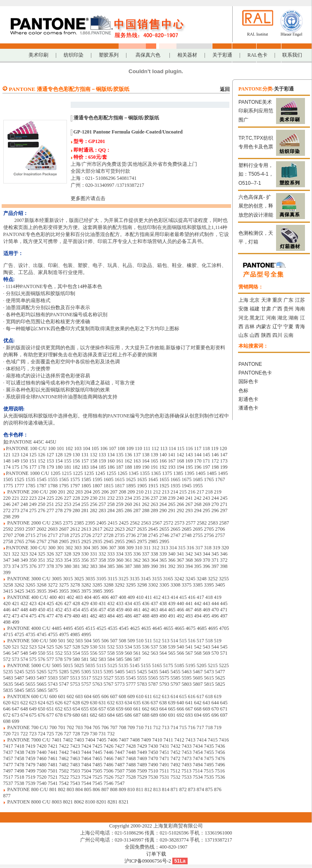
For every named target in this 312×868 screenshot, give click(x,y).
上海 (243, 300)
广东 (288, 300)
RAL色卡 (257, 55)
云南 (288, 335)
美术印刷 (38, 55)
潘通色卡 (248, 408)
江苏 (300, 300)
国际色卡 (248, 382)
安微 (243, 309)
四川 (277, 335)
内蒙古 (264, 327)
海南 (300, 309)
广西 (277, 309)
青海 (300, 327)
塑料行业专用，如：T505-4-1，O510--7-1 (256, 174)
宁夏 (288, 327)
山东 (243, 335)
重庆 (277, 300)
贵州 (288, 309)
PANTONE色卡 (255, 373)
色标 (243, 391)
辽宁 (277, 327)
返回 (225, 89)
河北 (243, 318)
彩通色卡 (248, 399)
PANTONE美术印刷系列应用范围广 (256, 111)
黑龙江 (257, 318)
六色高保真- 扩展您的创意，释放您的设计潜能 (256, 206)
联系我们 (292, 55)
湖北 (282, 318)
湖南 (293, 318)
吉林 (250, 327)
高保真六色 (148, 55)
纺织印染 (74, 55)
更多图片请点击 (88, 198)
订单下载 (156, 854)
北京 (255, 300)
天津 (266, 300)
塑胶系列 (109, 55)
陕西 (266, 335)
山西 (255, 335)
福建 (255, 309)
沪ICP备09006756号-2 (148, 861)
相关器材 (187, 55)
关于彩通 (222, 55)
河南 (271, 318)
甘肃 (266, 309)
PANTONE (250, 364)
